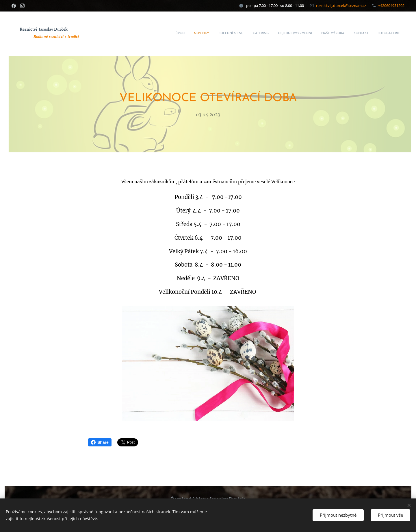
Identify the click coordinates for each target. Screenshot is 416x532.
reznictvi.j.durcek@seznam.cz (341, 5)
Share (100, 442)
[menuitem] (337, 34)
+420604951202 (391, 5)
